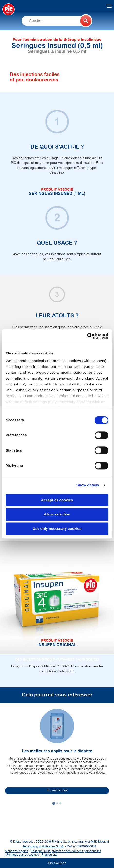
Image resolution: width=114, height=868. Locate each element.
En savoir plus (57, 790)
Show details (88, 485)
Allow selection (57, 514)
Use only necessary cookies (57, 529)
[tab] (53, 803)
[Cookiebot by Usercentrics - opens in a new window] (87, 336)
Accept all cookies (57, 500)
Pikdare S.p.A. (62, 842)
